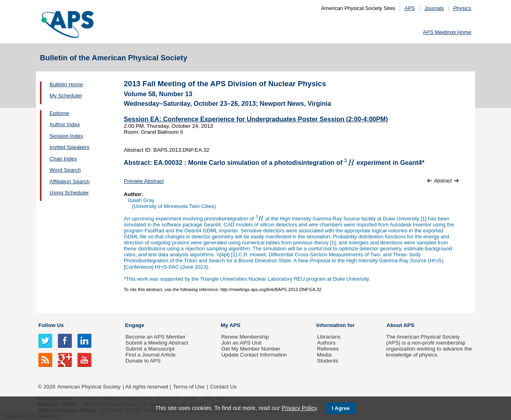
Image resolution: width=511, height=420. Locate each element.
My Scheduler (66, 96)
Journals (434, 8)
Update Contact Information (254, 355)
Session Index (66, 136)
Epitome (59, 113)
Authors (326, 343)
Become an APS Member (155, 337)
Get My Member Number (251, 349)
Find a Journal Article (150, 355)
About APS (400, 325)
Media (324, 355)
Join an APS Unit (241, 343)
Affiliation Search (70, 181)
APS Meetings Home (447, 32)
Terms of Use (189, 387)
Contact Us (223, 387)
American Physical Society (89, 387)
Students (328, 361)
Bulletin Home (66, 84)
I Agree (341, 408)
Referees (328, 349)
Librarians (329, 337)
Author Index (65, 124)
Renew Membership (245, 337)
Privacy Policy (299, 408)
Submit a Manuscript (150, 349)
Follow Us (51, 325)
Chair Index (63, 159)
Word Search (65, 170)
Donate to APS (143, 361)
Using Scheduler (69, 193)
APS (410, 8)
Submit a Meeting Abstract (157, 343)
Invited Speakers (69, 147)
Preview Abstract (144, 181)
